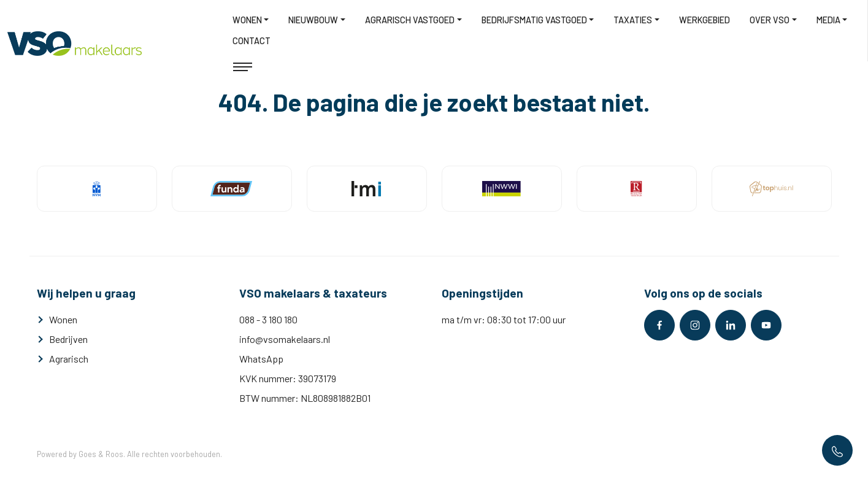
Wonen (247, 20)
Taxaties (633, 20)
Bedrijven (68, 339)
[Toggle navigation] (243, 67)
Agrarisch (69, 359)
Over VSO (770, 20)
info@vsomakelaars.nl (285, 339)
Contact (252, 41)
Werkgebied (705, 20)
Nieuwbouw (313, 20)
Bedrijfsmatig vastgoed (534, 20)
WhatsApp (261, 359)
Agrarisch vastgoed (410, 20)
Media (828, 20)
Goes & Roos (101, 454)
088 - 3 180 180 (268, 319)
